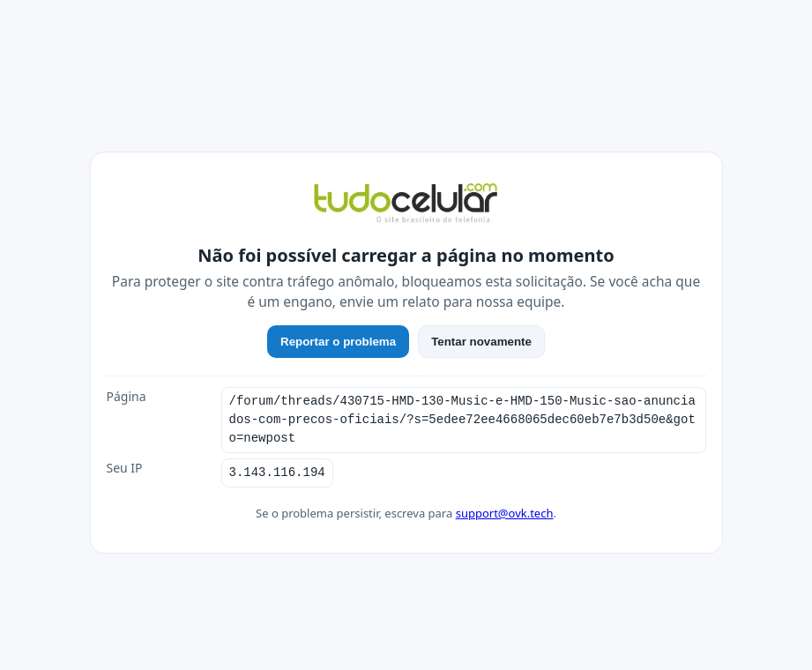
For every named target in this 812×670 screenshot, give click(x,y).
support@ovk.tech (505, 513)
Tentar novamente (481, 342)
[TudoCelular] (406, 205)
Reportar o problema (338, 342)
